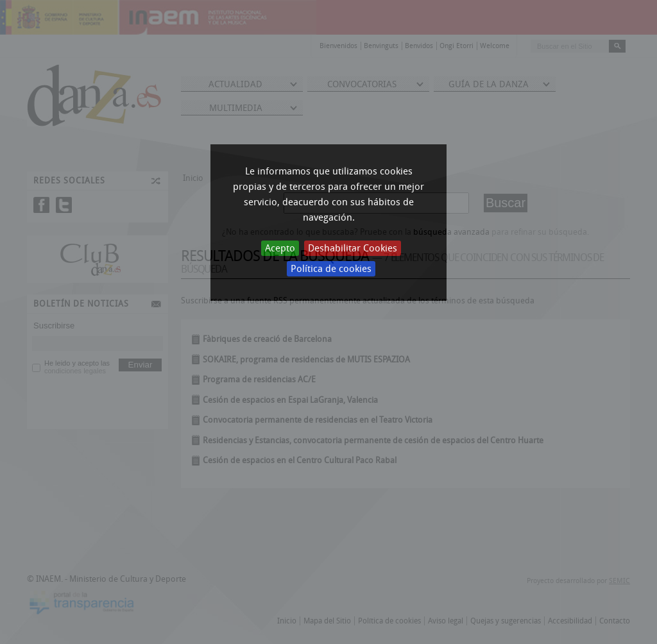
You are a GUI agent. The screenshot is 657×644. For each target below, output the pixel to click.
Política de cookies (331, 269)
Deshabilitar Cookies (353, 248)
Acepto (280, 248)
